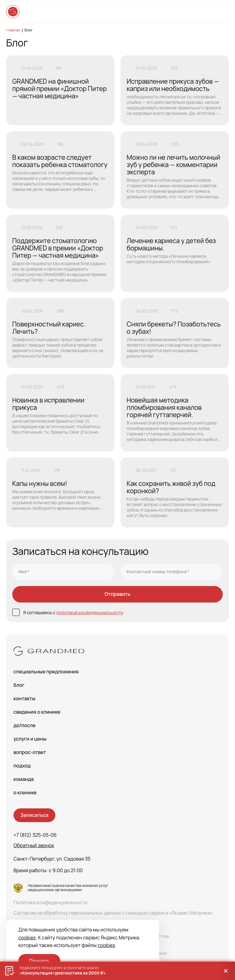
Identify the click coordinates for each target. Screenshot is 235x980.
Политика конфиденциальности (50, 902)
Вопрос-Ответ (30, 752)
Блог (29, 30)
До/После (24, 725)
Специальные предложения (46, 672)
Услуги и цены (30, 739)
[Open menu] (223, 12)
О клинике (25, 792)
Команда (24, 779)
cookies (27, 938)
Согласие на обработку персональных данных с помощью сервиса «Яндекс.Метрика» (113, 913)
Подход (22, 766)
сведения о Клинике (37, 712)
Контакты (24, 698)
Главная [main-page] (13, 30)
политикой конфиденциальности (90, 612)
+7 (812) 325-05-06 (35, 835)
